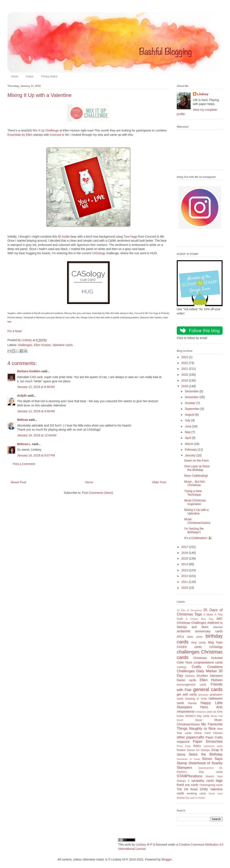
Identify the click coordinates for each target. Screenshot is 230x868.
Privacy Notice (49, 76)
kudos (180, 716)
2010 (185, 588)
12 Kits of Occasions (189, 610)
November (192, 397)
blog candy (198, 643)
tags (219, 781)
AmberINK (184, 631)
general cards (208, 689)
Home (15, 76)
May (188, 432)
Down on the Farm (196, 460)
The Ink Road (187, 789)
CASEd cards (189, 647)
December (192, 391)
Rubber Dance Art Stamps (193, 750)
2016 (185, 553)
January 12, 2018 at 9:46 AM (36, 411)
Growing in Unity (196, 699)
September (193, 409)
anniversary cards (209, 631)
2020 (185, 375)
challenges (25, 345)
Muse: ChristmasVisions (197, 521)
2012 (185, 576)
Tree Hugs (130, 237)
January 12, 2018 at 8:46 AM (36, 387)
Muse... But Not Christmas (194, 483)
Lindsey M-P (144, 845)
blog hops (215, 642)
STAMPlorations (190, 776)
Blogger (167, 859)
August (190, 415)
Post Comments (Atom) (97, 493)
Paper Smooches (208, 742)
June (188, 426)
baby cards (195, 637)
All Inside (64, 237)
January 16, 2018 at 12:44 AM (37, 435)
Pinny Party (184, 746)
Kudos (30, 76)
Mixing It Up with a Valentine (196, 512)
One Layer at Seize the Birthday (197, 468)
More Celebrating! (196, 476)
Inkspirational (186, 712)
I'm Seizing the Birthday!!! (194, 530)
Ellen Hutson (42, 345)
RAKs (197, 746)
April (188, 438)
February (191, 450)
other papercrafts (190, 737)
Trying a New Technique (193, 493)
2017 (185, 547)
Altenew (218, 627)
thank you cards (188, 785)
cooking (181, 667)
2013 (185, 570)
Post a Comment (24, 464)
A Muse (208, 615)
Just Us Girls (215, 712)
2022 (185, 363)
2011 (185, 582)
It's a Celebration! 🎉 (198, 538)
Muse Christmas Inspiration (195, 502)
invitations (201, 712)
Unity (204, 789)
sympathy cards (203, 781)
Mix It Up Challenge (46, 130)
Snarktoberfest (206, 768)
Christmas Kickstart (208, 658)
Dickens (190, 676)
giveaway (203, 695)
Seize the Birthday (206, 754)
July (188, 420)
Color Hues (185, 662)
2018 (185, 386)
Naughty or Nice (202, 728)
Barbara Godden (29, 371)
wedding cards (196, 793)
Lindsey (203, 94)
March (189, 444)
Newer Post (18, 482)
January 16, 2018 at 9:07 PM (36, 455)
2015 (185, 558)
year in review (197, 798)
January (191, 455)
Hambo (192, 703)
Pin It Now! (15, 331)
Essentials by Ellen (20, 135)
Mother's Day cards (197, 716)
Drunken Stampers (210, 676)
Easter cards (186, 680)
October (191, 403)
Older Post (159, 482)
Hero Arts (211, 707)
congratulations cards (208, 662)
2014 (185, 564)
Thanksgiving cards (211, 785)
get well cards (187, 694)
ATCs (180, 637)
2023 (185, 357)
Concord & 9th (59, 135)
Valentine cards (63, 345)
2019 (185, 380)
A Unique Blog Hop (199, 619)
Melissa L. (24, 444)
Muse (199, 720)
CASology (98, 253)
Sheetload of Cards (188, 759)
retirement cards (213, 746)
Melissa (22, 420)
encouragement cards (192, 685)
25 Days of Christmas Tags (200, 612)
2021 (185, 369)
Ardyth (22, 396)
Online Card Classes (208, 733)
